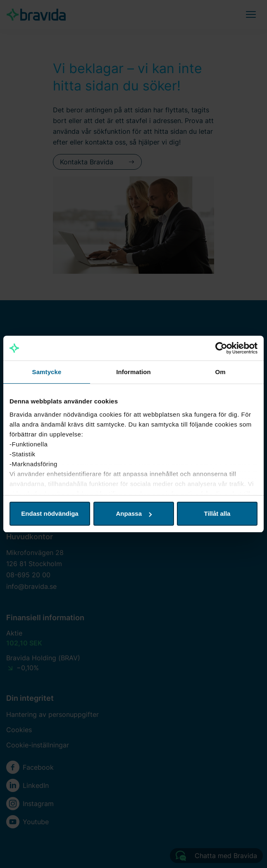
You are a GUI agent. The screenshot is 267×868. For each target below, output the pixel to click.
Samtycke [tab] (47, 372)
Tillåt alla (217, 513)
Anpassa (134, 513)
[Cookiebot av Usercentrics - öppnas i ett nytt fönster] (221, 348)
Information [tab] (133, 372)
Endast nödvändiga (50, 513)
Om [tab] (220, 372)
